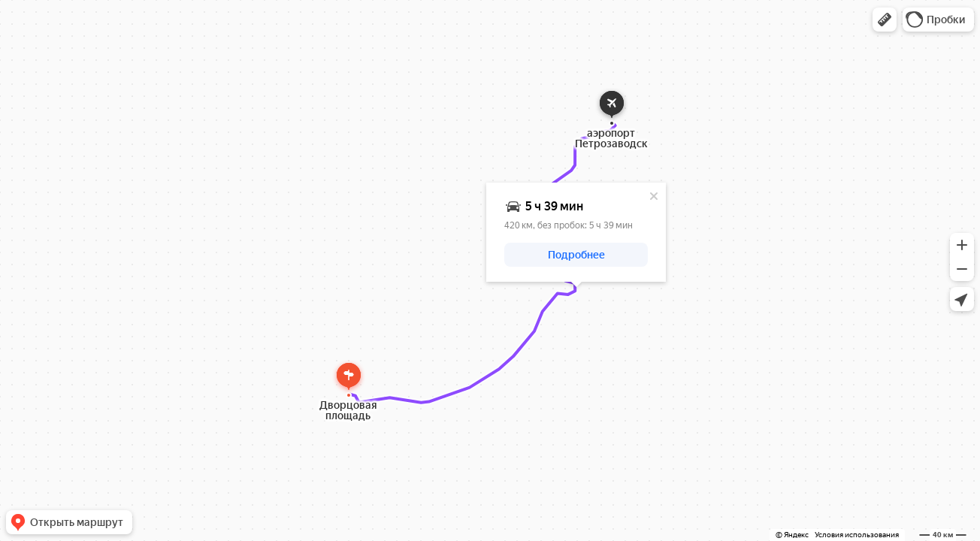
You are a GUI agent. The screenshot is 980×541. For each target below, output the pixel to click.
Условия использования (857, 535)
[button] (885, 20)
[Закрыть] (654, 196)
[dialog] (576, 232)
